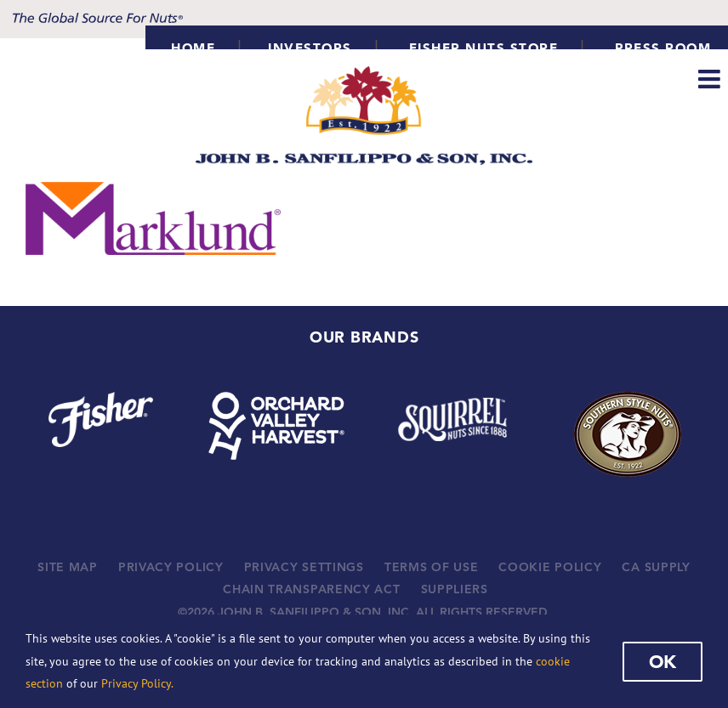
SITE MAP (68, 567)
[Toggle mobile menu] (711, 79)
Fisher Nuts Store (484, 48)
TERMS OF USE (431, 567)
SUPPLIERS (455, 589)
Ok (663, 661)
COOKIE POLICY (550, 567)
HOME (193, 48)
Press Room (663, 48)
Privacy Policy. (137, 683)
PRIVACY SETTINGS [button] (304, 567)
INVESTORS (310, 48)
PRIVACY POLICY (171, 567)
